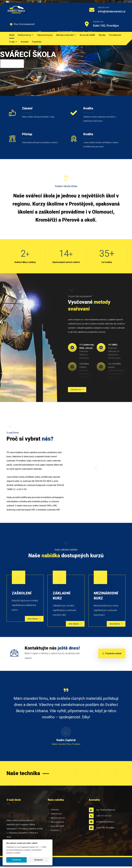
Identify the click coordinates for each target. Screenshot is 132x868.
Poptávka (53, 830)
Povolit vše (16, 860)
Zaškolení (53, 810)
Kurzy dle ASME (56, 826)
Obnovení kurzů (56, 822)
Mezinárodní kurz (57, 818)
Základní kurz (55, 814)
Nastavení (39, 860)
